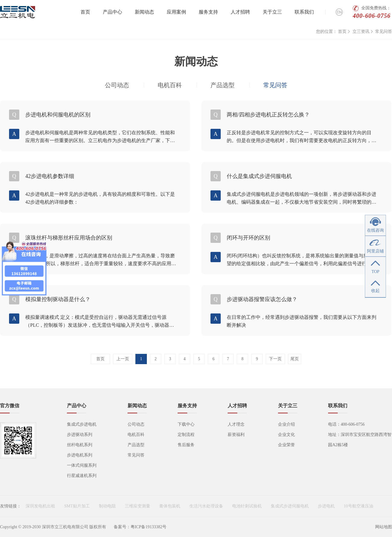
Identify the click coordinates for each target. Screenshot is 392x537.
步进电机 (326, 506)
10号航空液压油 (359, 506)
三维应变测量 (138, 506)
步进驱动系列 (80, 435)
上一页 (123, 359)
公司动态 (117, 85)
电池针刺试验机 (247, 506)
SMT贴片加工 (77, 506)
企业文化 (286, 435)
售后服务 (186, 445)
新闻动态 (144, 12)
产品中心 (112, 12)
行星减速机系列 (82, 476)
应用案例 (176, 12)
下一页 (275, 359)
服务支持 (208, 12)
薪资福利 (236, 435)
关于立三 (272, 12)
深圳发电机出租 (40, 506)
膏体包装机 (170, 506)
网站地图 (384, 527)
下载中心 (186, 424)
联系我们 (304, 12)
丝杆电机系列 (80, 445)
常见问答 (384, 32)
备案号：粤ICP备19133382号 (140, 527)
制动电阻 (107, 506)
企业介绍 (286, 424)
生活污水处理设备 (206, 506)
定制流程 (186, 435)
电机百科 (170, 85)
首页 (85, 12)
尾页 (295, 359)
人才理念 (236, 424)
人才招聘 (240, 12)
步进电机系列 (80, 455)
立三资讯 (361, 32)
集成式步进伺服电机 (290, 506)
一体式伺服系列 (82, 465)
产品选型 (223, 85)
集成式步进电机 (82, 424)
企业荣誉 (286, 445)
